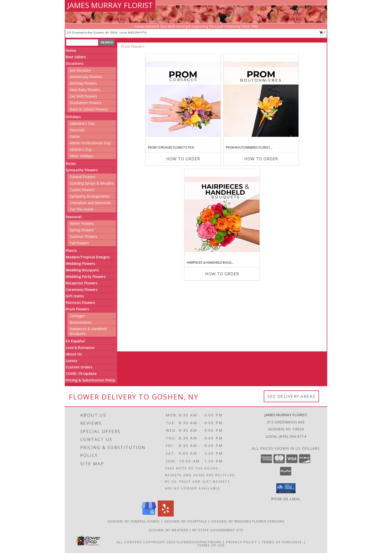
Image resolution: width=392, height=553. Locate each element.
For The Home (82, 209)
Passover (77, 130)
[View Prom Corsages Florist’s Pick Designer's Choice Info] (183, 100)
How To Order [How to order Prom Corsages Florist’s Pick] (183, 159)
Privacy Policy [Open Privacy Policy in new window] (242, 542)
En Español (75, 341)
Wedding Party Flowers (86, 277)
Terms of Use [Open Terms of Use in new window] (211, 545)
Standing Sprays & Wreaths (92, 183)
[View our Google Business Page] (149, 515)
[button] (286, 488)
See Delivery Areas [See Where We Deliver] (291, 396)
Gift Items (75, 296)
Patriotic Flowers (80, 303)
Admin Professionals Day (90, 143)
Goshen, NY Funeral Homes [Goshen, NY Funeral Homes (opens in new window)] (134, 521)
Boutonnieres (81, 322)
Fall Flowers (79, 243)
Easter (75, 136)
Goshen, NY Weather (168, 530)
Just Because (80, 70)
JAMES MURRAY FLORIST (110, 5)
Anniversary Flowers (86, 77)
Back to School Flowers (89, 109)
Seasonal (74, 217)
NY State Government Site (218, 530)
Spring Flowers (82, 230)
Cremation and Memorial (90, 203)
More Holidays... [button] (83, 156)
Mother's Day (81, 149)
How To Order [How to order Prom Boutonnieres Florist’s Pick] (261, 159)
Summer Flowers (83, 236)
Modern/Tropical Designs (88, 257)
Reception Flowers (81, 283)
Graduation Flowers (86, 103)
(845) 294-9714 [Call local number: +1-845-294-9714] (137, 32)
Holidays (73, 117)
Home (71, 50)
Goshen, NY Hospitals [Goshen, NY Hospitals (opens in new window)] (186, 521)
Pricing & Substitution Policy (90, 380)
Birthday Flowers (83, 83)
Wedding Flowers (80, 263)
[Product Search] (82, 43)
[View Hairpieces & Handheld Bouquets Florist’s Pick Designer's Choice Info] (222, 215)
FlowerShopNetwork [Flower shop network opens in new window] (199, 542)
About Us (74, 354)
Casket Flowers (82, 190)
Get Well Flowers (83, 96)
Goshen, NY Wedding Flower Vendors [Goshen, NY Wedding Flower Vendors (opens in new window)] (248, 521)
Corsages (77, 316)
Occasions (74, 63)
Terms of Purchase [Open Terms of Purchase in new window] (282, 542)
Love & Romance (80, 348)
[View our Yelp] (166, 515)
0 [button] (322, 32)
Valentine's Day (82, 123)
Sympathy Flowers (82, 170)
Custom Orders (79, 367)
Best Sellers (76, 57)
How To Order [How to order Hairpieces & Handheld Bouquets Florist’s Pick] (222, 274)
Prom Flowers (77, 309)
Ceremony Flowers (82, 290)
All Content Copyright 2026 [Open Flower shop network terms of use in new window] (146, 542)
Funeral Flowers (83, 177)
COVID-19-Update (81, 374)
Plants (71, 250)
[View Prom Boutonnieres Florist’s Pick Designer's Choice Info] (261, 100)
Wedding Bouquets (82, 270)
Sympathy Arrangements (90, 196)
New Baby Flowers (85, 90)
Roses (71, 163)
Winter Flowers (82, 223)
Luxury (72, 361)
